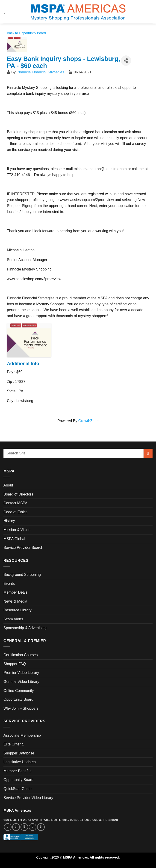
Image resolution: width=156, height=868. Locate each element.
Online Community (19, 691)
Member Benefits (17, 771)
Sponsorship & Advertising (25, 628)
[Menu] (6, 12)
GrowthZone (88, 421)
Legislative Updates (20, 762)
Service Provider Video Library (28, 798)
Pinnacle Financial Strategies (40, 72)
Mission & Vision (17, 530)
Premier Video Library (21, 673)
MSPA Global (14, 539)
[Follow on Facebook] (8, 827)
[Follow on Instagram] (16, 827)
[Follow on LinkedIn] (33, 827)
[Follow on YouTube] (41, 827)
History (9, 521)
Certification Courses (21, 655)
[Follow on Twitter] (24, 827)
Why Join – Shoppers (21, 708)
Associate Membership (22, 735)
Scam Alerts (13, 619)
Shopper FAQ (15, 664)
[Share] (126, 61)
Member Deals (15, 592)
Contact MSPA (15, 503)
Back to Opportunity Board (26, 33)
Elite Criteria (13, 744)
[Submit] (148, 453)
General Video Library (21, 682)
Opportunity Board (18, 699)
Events (9, 584)
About (8, 485)
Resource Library (18, 610)
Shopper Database (19, 753)
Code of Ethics (15, 512)
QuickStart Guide (18, 789)
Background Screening (22, 575)
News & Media (15, 601)
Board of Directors (18, 494)
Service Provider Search (23, 548)
